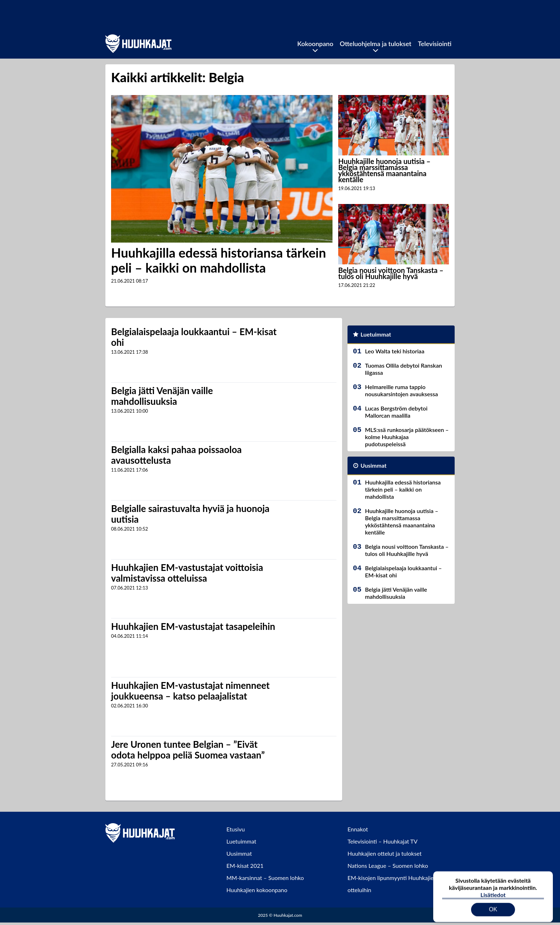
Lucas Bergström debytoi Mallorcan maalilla (396, 412)
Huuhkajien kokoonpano (257, 890)
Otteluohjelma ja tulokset (376, 44)
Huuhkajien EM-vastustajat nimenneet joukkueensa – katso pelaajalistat (190, 691)
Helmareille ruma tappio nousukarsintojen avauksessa (401, 390)
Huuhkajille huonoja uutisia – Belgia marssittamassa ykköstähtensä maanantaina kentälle (384, 170)
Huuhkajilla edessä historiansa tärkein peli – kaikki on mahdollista (219, 260)
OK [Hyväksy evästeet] (493, 905)
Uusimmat (374, 465)
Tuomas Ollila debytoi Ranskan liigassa (404, 369)
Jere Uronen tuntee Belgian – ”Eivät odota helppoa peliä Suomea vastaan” (188, 750)
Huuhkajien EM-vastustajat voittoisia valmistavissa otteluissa (187, 573)
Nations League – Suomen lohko (388, 866)
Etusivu (236, 829)
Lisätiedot (493, 891)
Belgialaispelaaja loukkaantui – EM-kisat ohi (194, 337)
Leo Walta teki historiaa (395, 351)
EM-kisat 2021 (245, 866)
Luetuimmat (376, 334)
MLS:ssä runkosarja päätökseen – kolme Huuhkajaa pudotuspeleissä (407, 437)
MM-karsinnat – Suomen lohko (265, 878)
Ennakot (358, 829)
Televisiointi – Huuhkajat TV (382, 841)
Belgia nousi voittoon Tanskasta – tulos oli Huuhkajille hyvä (391, 273)
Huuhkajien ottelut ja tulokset (384, 853)
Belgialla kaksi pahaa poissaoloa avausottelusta (176, 455)
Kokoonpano (315, 44)
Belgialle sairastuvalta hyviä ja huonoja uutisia (190, 514)
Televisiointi (435, 44)
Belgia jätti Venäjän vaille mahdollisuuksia (162, 396)
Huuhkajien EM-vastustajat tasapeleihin (193, 626)
